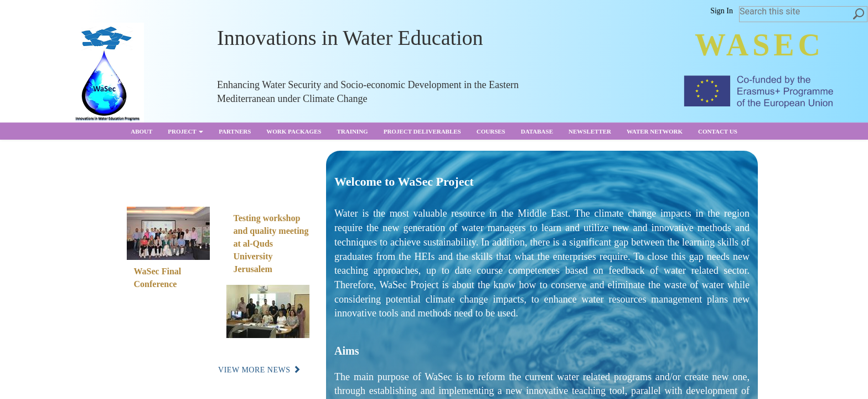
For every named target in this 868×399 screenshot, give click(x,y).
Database (537, 131)
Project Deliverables (422, 131)
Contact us (718, 131)
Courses (491, 131)
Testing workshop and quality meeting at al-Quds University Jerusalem (271, 243)
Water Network (655, 131)
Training (352, 131)
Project (185, 131)
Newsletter (590, 131)
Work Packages (294, 131)
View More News (259, 370)
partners (235, 131)
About (141, 131)
